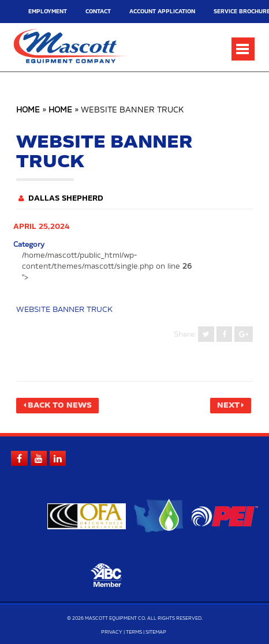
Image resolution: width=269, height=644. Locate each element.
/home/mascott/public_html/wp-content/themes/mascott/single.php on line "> (103, 266)
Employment (44, 12)
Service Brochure (212, 12)
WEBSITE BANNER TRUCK (63, 310)
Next (229, 405)
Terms (134, 632)
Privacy (112, 632)
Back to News (57, 405)
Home (28, 110)
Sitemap (156, 632)
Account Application (145, 12)
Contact (89, 12)
